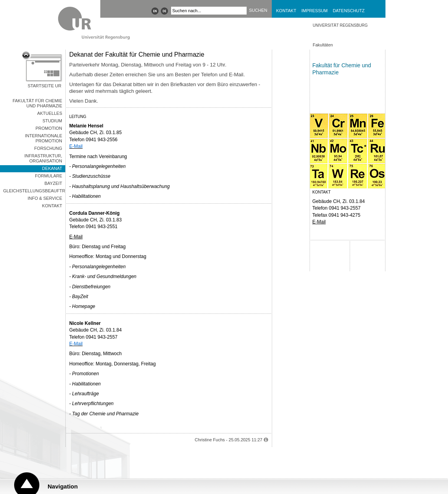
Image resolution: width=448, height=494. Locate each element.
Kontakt (286, 11)
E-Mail (76, 237)
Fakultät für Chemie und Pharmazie (37, 103)
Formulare (49, 176)
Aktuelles (50, 113)
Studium (52, 121)
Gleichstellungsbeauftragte (34, 191)
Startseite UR (44, 86)
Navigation (63, 486)
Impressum (314, 11)
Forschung (48, 148)
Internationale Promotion (43, 138)
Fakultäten (323, 45)
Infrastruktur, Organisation (43, 158)
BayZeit (53, 183)
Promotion (49, 128)
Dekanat (52, 168)
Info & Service (45, 198)
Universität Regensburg (340, 25)
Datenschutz (349, 11)
